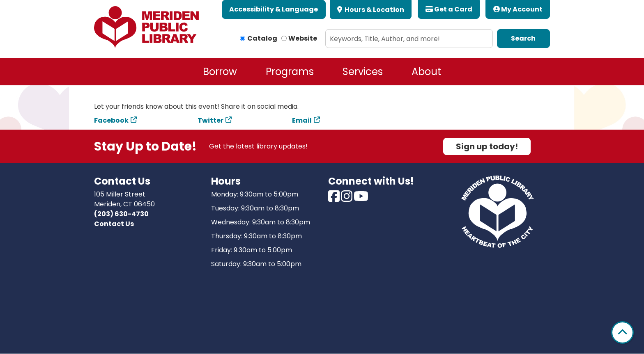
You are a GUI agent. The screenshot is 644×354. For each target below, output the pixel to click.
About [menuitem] (426, 72)
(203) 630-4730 (121, 214)
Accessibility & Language (274, 9)
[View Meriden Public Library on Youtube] (361, 199)
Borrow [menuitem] (220, 72)
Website (303, 38)
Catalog (262, 38)
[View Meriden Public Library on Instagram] (347, 199)
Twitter (210, 120)
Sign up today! (487, 146)
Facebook (111, 120)
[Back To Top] (622, 332)
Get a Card (449, 9)
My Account (518, 9)
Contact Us (114, 224)
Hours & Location (374, 10)
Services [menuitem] (363, 72)
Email (302, 120)
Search (523, 38)
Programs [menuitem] (290, 72)
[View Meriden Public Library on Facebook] (335, 199)
